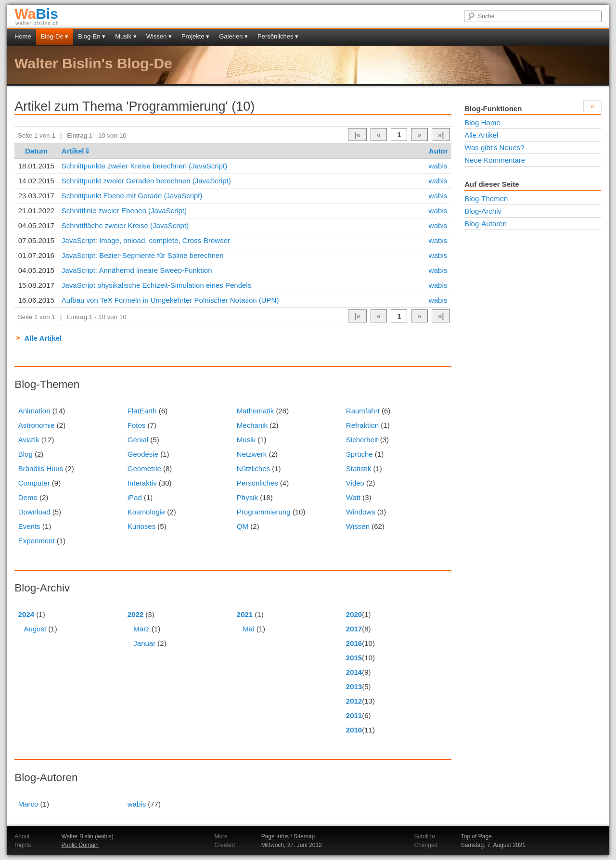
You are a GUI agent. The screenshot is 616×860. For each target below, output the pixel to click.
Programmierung (264, 512)
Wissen (358, 526)
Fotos (137, 425)
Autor (438, 151)
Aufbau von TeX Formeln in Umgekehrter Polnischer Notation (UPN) (170, 300)
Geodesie (143, 454)
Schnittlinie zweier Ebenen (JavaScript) (124, 211)
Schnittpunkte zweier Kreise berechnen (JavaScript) (144, 166)
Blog (26, 454)
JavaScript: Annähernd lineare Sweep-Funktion (137, 270)
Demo (28, 497)
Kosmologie (146, 512)
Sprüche (359, 454)
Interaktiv (142, 483)
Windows (361, 512)
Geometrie (144, 469)
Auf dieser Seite (492, 184)
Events (29, 526)
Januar (144, 643)
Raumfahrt (363, 411)
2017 (354, 629)
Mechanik (252, 425)
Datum (36, 151)
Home (23, 36)
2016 (354, 643)
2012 (354, 701)
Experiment (37, 541)
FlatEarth (142, 411)
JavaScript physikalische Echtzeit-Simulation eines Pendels (156, 285)
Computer (34, 483)
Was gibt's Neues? (494, 148)
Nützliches (253, 469)
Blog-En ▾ (92, 36)
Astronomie (37, 425)
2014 (354, 672)
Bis (36, 14)
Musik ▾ (126, 36)
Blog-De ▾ (55, 36)
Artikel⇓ (76, 151)
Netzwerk (252, 454)
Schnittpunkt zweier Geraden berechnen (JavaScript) (146, 181)
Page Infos (275, 836)
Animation (34, 411)
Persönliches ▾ (278, 36)
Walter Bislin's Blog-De (93, 63)
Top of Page (476, 836)
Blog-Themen (486, 199)
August (35, 629)
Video (355, 483)
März (141, 629)
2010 (354, 730)
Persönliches (257, 483)
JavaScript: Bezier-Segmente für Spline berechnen (143, 255)
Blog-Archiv (483, 211)
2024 (26, 614)
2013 (354, 687)
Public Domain (80, 845)
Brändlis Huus (41, 469)
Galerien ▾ (233, 36)
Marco (28, 804)
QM (243, 526)
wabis (438, 166)
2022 (135, 614)
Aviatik (29, 440)
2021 (245, 614)
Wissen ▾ (159, 36)
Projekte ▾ (195, 36)
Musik (246, 440)
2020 (354, 614)
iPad (135, 497)
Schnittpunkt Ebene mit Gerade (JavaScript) (132, 196)
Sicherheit (362, 440)
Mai (248, 629)
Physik (247, 497)
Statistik (359, 469)
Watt (353, 497)
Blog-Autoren (486, 224)
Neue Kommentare (495, 160)
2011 (354, 715)
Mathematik (256, 411)
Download (34, 512)
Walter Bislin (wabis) (88, 836)
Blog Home (482, 122)
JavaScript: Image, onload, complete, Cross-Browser (146, 240)
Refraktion (362, 425)
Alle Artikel (43, 338)
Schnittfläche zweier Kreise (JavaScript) (125, 225)
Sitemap (304, 836)
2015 (354, 658)
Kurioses (141, 526)
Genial (138, 440)
